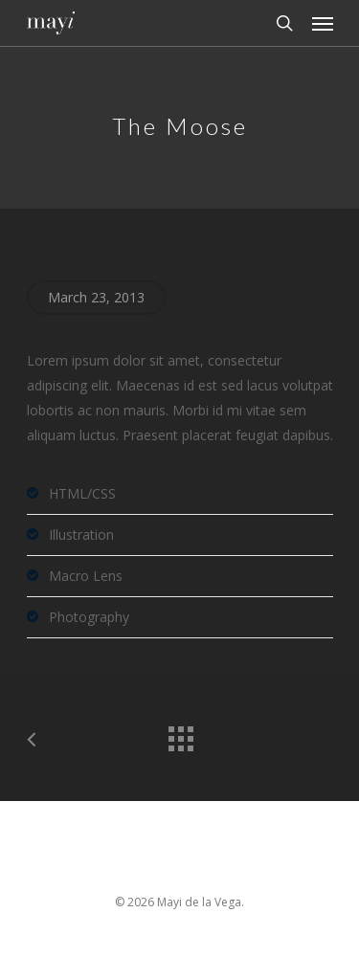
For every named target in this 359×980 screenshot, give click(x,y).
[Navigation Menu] (323, 23)
